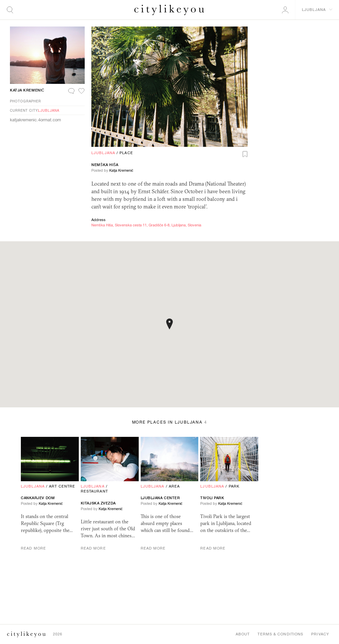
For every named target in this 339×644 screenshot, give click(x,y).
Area (174, 486)
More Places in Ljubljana (170, 422)
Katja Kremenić (121, 170)
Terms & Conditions (280, 634)
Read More (33, 548)
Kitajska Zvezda (98, 503)
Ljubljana (103, 153)
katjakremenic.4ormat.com (35, 120)
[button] (169, 324)
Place (126, 153)
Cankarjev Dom (38, 498)
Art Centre (62, 486)
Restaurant (94, 491)
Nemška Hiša (105, 165)
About (243, 634)
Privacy (320, 634)
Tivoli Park (212, 498)
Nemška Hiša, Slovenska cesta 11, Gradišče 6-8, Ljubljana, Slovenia (146, 225)
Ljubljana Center (160, 498)
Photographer (25, 101)
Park (234, 486)
